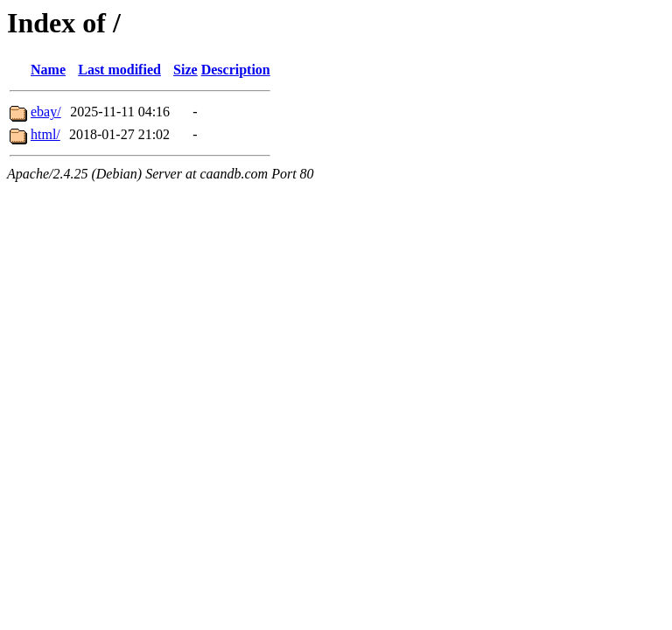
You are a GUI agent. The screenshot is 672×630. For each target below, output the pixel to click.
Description (236, 70)
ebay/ (46, 112)
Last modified (119, 70)
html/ (45, 134)
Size (185, 70)
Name (48, 70)
